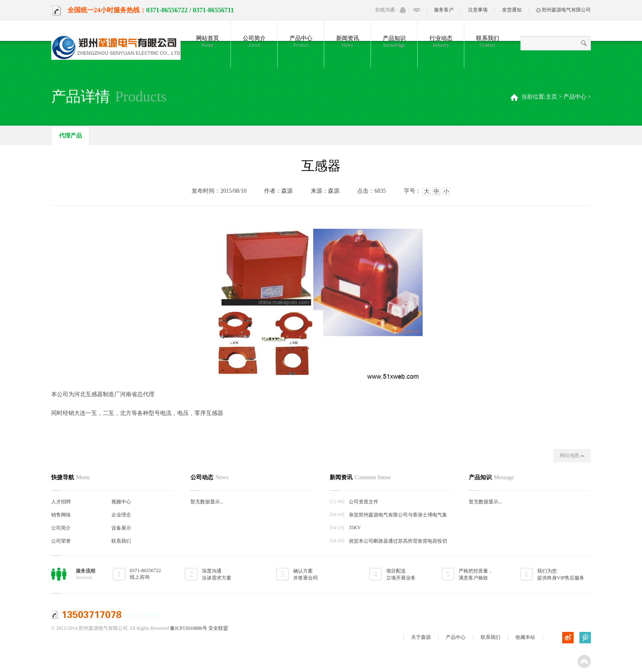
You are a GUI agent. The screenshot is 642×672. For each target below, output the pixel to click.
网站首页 (207, 42)
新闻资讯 (347, 42)
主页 (552, 97)
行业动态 (441, 42)
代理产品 (70, 136)
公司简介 (254, 42)
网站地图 (572, 456)
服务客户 (444, 10)
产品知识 (394, 42)
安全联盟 (218, 628)
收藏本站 (525, 637)
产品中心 (301, 42)
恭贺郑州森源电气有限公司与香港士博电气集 (398, 515)
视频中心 (121, 502)
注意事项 (478, 10)
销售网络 (61, 515)
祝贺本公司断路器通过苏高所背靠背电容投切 (398, 541)
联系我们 (487, 42)
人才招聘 (61, 502)
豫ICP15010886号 (189, 628)
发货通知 (512, 10)
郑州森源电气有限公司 (563, 10)
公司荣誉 (61, 541)
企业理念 (121, 515)
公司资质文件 (364, 502)
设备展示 (121, 528)
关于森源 (421, 637)
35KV (355, 528)
